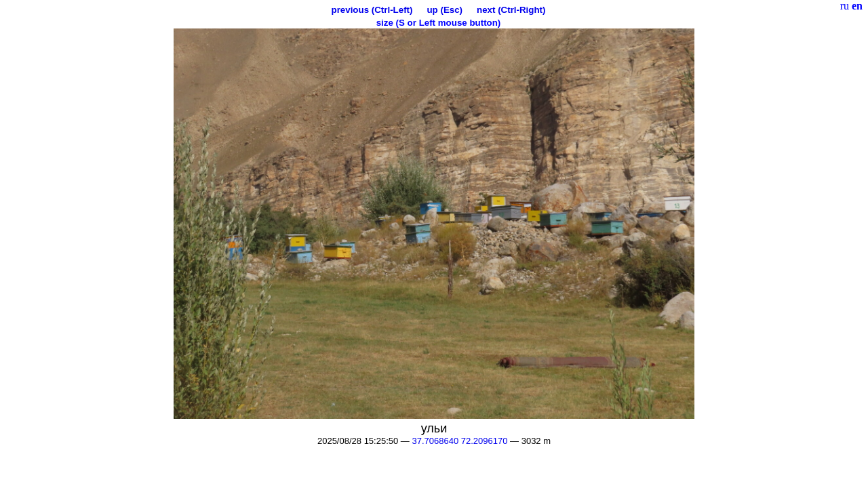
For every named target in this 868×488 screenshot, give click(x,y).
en (857, 6)
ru (845, 6)
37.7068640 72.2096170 (459, 441)
